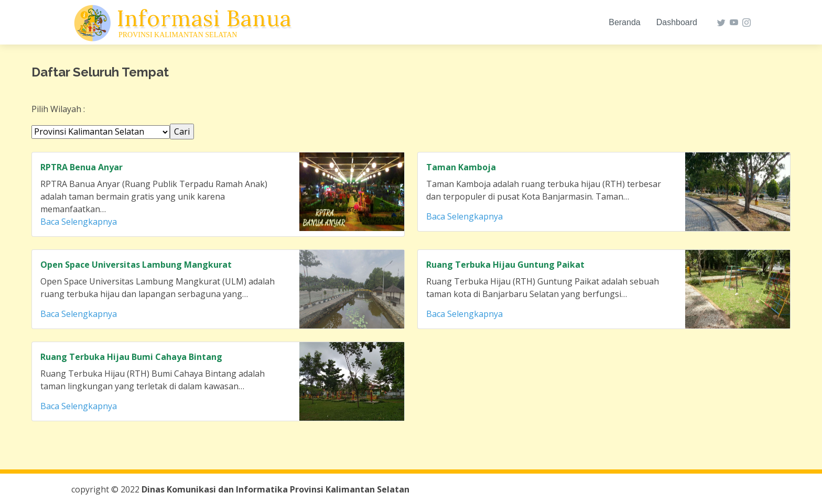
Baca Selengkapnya (79, 222)
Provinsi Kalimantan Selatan (178, 35)
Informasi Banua (204, 18)
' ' (101, 132)
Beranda (625, 22)
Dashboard (677, 22)
